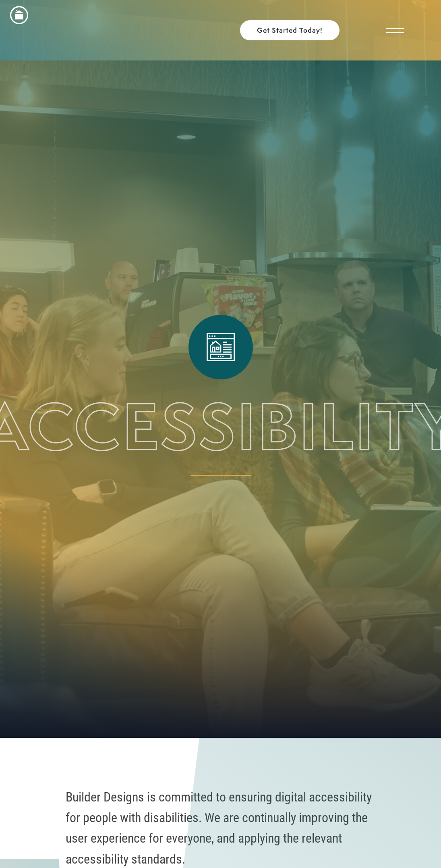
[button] (294, 30)
